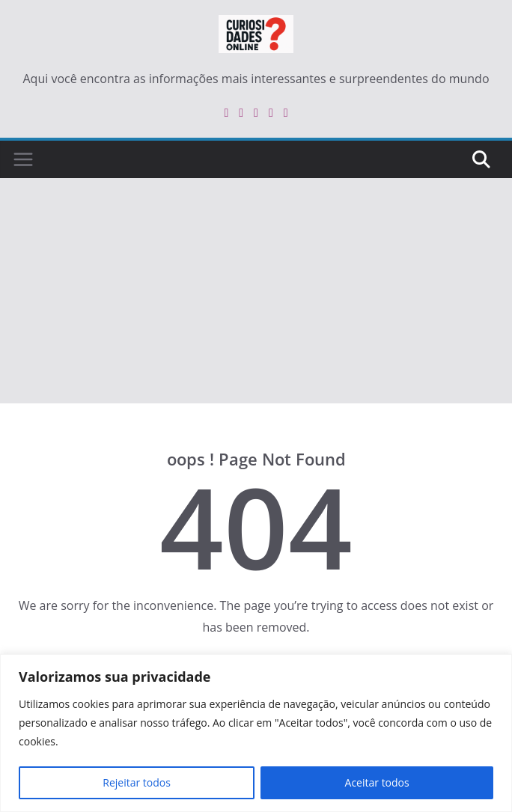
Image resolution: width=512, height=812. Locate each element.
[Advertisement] (256, 291)
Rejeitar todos (137, 782)
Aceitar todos (377, 782)
